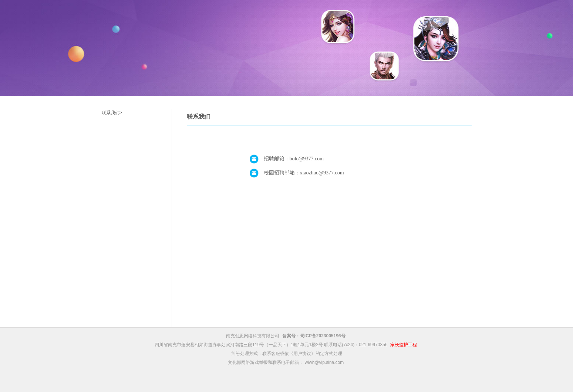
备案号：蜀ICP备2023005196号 (314, 336)
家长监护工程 (404, 345)
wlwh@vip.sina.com (324, 362)
